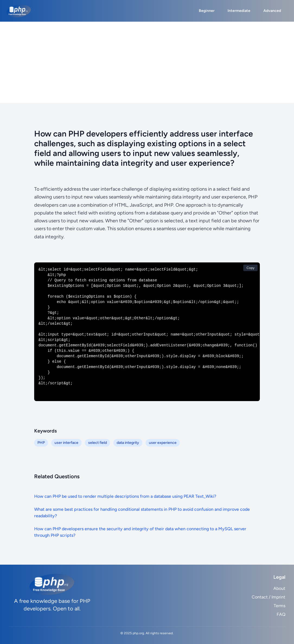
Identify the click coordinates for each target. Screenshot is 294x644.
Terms (279, 606)
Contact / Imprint (269, 597)
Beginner (207, 11)
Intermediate (239, 11)
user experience (163, 443)
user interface (66, 443)
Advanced (272, 11)
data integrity (128, 443)
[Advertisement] (147, 62)
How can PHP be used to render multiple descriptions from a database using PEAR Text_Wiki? (125, 496)
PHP (41, 443)
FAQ (281, 614)
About (279, 588)
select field (98, 443)
